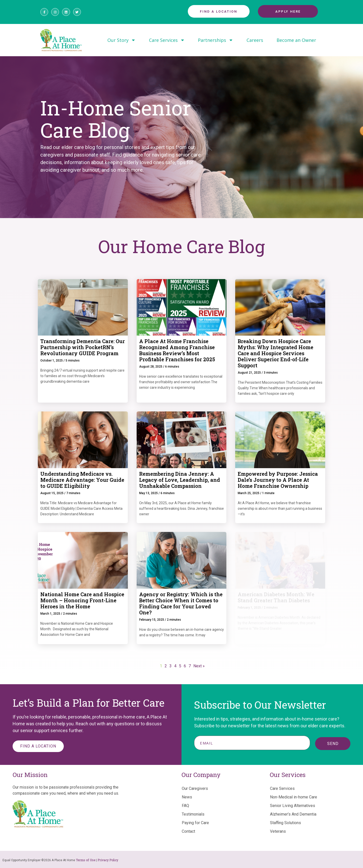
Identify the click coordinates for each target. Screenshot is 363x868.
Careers (255, 40)
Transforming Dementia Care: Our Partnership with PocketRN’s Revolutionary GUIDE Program (83, 347)
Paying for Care (195, 823)
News (187, 797)
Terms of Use (86, 860)
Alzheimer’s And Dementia (293, 814)
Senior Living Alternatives (293, 806)
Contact (188, 831)
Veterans (278, 831)
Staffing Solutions (285, 823)
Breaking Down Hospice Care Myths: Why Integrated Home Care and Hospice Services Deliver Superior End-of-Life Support (276, 353)
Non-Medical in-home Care (294, 797)
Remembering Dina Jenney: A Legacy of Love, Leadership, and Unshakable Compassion (180, 480)
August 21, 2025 (249, 373)
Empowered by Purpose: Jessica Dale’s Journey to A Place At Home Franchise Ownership (278, 480)
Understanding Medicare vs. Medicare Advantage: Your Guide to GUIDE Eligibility (82, 480)
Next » (199, 666)
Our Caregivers (195, 788)
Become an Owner (296, 40)
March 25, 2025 (249, 493)
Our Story (122, 40)
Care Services (167, 40)
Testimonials (193, 814)
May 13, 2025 (148, 493)
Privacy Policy (108, 860)
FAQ (185, 806)
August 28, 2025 (151, 367)
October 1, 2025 (52, 361)
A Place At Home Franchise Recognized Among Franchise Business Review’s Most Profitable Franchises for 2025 (177, 350)
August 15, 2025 (52, 493)
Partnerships (216, 40)
